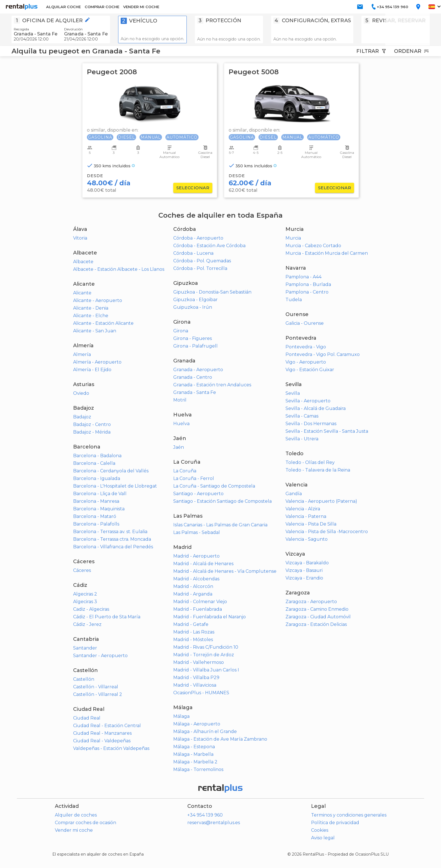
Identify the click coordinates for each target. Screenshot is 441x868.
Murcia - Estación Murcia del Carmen (327, 253)
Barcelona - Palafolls (96, 524)
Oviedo (81, 393)
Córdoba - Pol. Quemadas (202, 261)
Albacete (83, 262)
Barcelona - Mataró (95, 516)
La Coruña (185, 471)
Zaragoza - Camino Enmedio (317, 609)
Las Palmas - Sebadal (197, 532)
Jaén (179, 447)
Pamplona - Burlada (308, 284)
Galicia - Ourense (305, 323)
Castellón (84, 679)
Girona (181, 331)
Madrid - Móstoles (193, 640)
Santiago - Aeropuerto (198, 494)
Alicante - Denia (91, 308)
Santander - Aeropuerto (100, 656)
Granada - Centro (193, 377)
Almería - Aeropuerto (97, 362)
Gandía (294, 494)
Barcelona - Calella (94, 463)
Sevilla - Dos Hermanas (311, 424)
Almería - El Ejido (92, 370)
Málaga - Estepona (194, 747)
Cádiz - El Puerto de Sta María (107, 617)
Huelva (181, 424)
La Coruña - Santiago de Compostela (214, 486)
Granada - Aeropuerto (198, 370)
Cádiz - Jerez (87, 624)
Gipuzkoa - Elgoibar (195, 300)
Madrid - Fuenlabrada (198, 609)
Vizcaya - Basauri (304, 570)
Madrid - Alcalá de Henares (203, 564)
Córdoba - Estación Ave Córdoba (209, 246)
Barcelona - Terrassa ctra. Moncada (112, 539)
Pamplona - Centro (307, 292)
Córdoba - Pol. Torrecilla (200, 268)
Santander (85, 648)
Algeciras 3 (85, 602)
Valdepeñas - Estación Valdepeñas (111, 748)
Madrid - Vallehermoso (199, 662)
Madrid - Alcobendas (196, 579)
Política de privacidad (335, 823)
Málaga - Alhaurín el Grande (205, 731)
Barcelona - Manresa (96, 501)
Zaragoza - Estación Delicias (316, 624)
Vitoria (80, 238)
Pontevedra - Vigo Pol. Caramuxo (323, 354)
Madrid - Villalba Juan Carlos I (206, 670)
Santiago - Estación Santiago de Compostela (222, 501)
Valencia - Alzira (303, 509)
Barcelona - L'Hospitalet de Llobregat (115, 486)
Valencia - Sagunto (307, 539)
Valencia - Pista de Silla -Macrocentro (327, 532)
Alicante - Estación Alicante (103, 323)
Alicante (82, 293)
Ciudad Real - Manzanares (102, 733)
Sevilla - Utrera (302, 439)
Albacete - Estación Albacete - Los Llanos (119, 269)
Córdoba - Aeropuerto (198, 238)
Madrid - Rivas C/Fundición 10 (206, 647)
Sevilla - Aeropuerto (308, 401)
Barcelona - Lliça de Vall (100, 494)
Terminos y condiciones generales (349, 815)
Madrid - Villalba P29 (196, 678)
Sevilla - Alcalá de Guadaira (316, 408)
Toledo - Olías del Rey (310, 462)
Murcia (293, 238)
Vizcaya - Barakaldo (307, 563)
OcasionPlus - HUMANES (201, 693)
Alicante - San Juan (95, 331)
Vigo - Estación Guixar (310, 370)
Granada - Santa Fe (195, 392)
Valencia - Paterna (306, 516)
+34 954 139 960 (205, 815)
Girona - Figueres (193, 338)
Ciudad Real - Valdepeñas (102, 741)
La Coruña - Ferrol (194, 478)
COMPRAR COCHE (102, 7)
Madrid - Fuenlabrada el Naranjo (210, 617)
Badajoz (82, 417)
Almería (82, 354)
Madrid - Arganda (193, 594)
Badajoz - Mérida (92, 432)
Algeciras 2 (85, 594)
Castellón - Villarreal (96, 687)
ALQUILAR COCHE (63, 7)
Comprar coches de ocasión (85, 823)
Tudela (294, 300)
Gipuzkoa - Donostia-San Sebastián (212, 292)
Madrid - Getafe (191, 624)
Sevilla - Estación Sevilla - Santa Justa (327, 431)
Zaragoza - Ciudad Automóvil (318, 617)
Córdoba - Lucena (193, 253)
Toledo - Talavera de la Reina (318, 470)
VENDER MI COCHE (141, 7)
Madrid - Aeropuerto (196, 556)
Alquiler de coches (76, 815)
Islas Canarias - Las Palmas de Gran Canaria (220, 525)
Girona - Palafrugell (195, 346)
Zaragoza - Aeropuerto (311, 602)
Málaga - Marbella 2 (195, 762)
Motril (180, 400)
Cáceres (82, 570)
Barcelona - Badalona (97, 456)
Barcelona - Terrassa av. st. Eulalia (110, 532)
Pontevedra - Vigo (306, 347)
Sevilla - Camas (302, 416)
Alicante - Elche (91, 316)
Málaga (181, 716)
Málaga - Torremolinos (198, 769)
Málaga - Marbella (193, 754)
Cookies (320, 830)
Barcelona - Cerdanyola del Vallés (111, 471)
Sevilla (293, 393)
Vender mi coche (74, 830)
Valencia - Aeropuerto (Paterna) (321, 501)
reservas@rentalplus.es (214, 823)
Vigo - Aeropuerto (306, 362)
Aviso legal (323, 838)
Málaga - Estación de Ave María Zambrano (220, 739)
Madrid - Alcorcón (193, 586)
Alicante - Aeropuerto (98, 300)
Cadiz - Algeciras (91, 609)
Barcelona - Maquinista (99, 509)
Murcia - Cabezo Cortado (313, 246)
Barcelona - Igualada (97, 478)
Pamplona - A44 (303, 277)
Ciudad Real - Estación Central (107, 726)
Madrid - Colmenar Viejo (200, 602)
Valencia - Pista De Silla (311, 524)
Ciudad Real (87, 718)
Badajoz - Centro (92, 424)
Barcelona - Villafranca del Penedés (113, 547)
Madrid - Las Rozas (194, 632)
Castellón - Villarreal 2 (98, 694)
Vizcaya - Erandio (304, 578)
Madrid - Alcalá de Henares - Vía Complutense (225, 571)
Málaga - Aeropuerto (197, 724)
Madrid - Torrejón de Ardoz (204, 655)
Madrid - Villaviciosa (195, 685)
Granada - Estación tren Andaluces (212, 385)
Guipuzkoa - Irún (193, 307)
